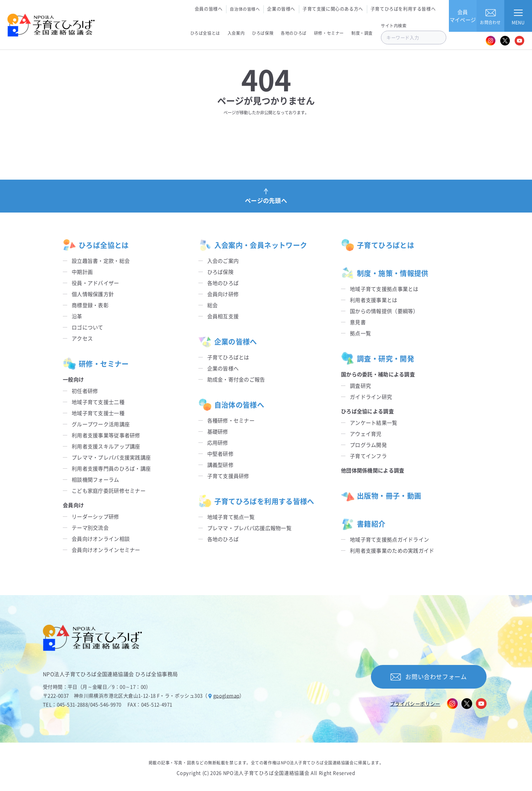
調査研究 (360, 386)
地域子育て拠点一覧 (231, 517)
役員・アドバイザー (96, 283)
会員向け (73, 505)
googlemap (226, 695)
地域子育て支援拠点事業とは (384, 289)
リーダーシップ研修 (96, 516)
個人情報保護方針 (93, 294)
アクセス (82, 338)
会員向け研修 (223, 294)
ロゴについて (88, 327)
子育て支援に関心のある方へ (333, 9)
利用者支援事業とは (374, 300)
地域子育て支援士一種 (98, 413)
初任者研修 (85, 391)
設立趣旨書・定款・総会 (101, 261)
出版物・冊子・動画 (381, 496)
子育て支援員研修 (228, 476)
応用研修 (218, 442)
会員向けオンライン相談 (101, 539)
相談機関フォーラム (96, 479)
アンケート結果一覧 (374, 422)
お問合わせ (490, 16)
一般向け (73, 379)
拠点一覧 (360, 333)
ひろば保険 (220, 272)
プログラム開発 (368, 445)
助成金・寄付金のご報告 (236, 379)
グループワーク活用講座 (101, 424)
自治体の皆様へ (245, 9)
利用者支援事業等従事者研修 (106, 435)
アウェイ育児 (366, 434)
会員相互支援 (223, 316)
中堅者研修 (220, 454)
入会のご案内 (223, 261)
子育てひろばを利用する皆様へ (403, 9)
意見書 (358, 322)
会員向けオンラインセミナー (106, 550)
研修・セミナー (96, 364)
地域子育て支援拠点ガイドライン (389, 539)
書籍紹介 (363, 524)
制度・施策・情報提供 (385, 273)
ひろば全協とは (96, 245)
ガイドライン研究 (371, 397)
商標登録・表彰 (90, 305)
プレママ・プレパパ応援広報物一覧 (249, 528)
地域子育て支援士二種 (98, 402)
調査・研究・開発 (378, 359)
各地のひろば (223, 283)
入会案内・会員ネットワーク (253, 245)
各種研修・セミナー (231, 420)
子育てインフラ (368, 456)
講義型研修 (220, 465)
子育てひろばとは (228, 357)
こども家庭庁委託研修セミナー (109, 490)
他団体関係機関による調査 (373, 470)
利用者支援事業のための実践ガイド (392, 550)
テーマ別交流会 (90, 527)
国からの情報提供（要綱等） (384, 311)
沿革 (77, 316)
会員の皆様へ (209, 9)
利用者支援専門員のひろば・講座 (111, 468)
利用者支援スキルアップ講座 (106, 446)
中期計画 (82, 272)
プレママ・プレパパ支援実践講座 (111, 457)
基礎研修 (218, 431)
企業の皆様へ (281, 9)
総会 (213, 305)
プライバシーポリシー (415, 704)
